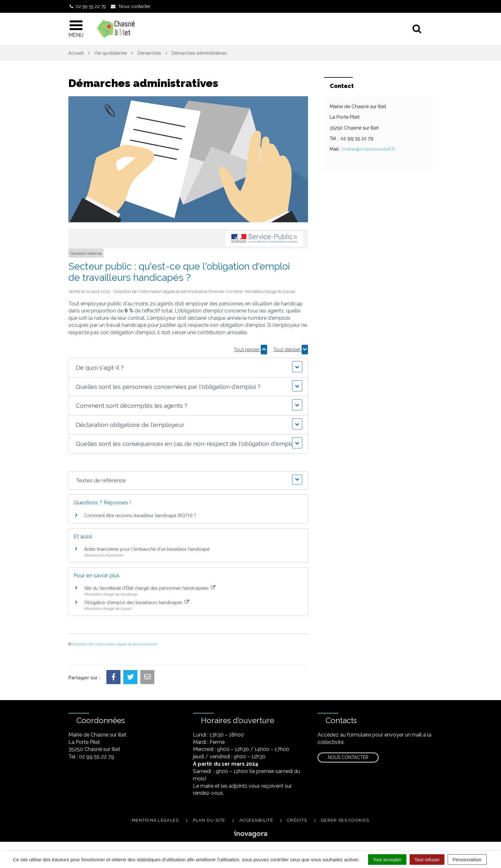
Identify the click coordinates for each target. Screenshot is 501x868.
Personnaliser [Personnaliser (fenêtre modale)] (467, 860)
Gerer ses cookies (345, 820)
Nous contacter (348, 757)
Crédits (297, 820)
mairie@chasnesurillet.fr (369, 149)
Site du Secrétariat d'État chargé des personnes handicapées (150, 588)
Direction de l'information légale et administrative (115, 644)
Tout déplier (291, 350)
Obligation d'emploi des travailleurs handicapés (137, 603)
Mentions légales (155, 820)
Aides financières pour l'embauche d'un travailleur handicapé (147, 549)
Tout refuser (427, 860)
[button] (188, 368)
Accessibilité (256, 820)
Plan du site (209, 820)
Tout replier (250, 350)
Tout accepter (387, 860)
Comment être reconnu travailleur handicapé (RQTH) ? (140, 516)
